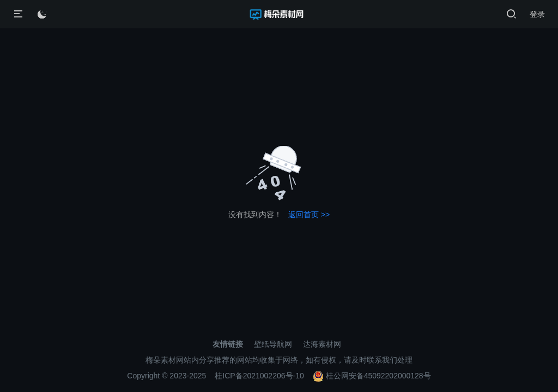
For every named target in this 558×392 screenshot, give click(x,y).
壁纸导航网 (273, 344)
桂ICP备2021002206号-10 (259, 376)
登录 (537, 14)
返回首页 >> (309, 215)
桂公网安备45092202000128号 (372, 376)
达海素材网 (322, 344)
